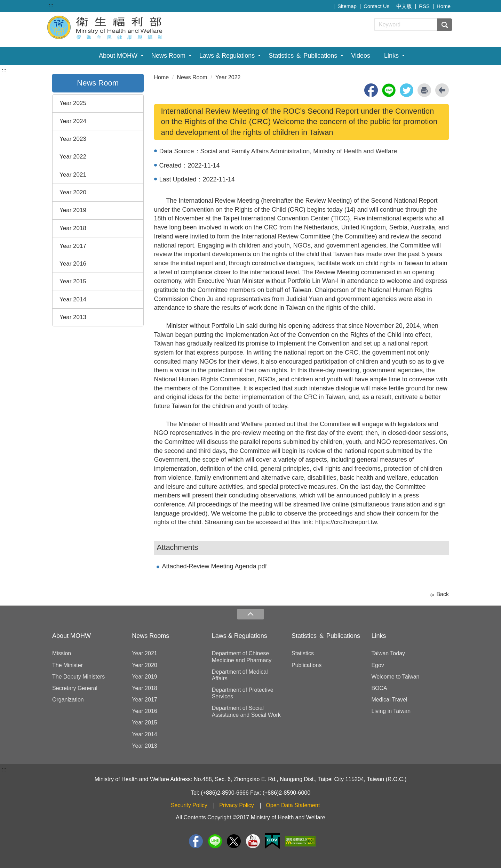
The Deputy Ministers (78, 677)
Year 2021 (73, 175)
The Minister (67, 665)
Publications (307, 665)
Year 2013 (73, 317)
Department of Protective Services (243, 693)
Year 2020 (73, 192)
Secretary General (75, 688)
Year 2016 (73, 264)
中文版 (404, 6)
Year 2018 (73, 228)
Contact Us (376, 6)
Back (443, 594)
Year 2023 (73, 139)
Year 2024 (73, 121)
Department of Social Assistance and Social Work (246, 711)
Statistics (303, 653)
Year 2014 (73, 299)
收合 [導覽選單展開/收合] (250, 614)
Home (444, 6)
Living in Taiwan (391, 711)
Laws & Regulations (227, 56)
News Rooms (150, 636)
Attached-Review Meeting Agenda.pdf (214, 566)
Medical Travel (389, 700)
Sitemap (347, 6)
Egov (377, 665)
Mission (62, 653)
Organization (68, 700)
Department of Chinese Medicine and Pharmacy (242, 657)
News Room (168, 56)
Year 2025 (73, 103)
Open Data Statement (293, 805)
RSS (424, 6)
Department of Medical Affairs (240, 675)
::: (51, 5)
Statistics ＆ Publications (303, 56)
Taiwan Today (388, 653)
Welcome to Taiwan (395, 677)
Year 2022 (73, 157)
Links (391, 56)
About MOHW (118, 56)
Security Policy (189, 805)
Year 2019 (73, 210)
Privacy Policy (237, 805)
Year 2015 (73, 281)
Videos (361, 56)
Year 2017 (73, 246)
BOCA (379, 688)
